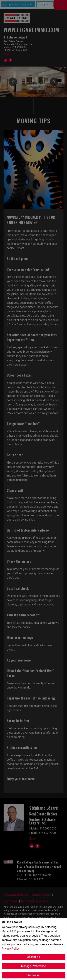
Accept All (33, 957)
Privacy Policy (11, 949)
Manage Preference (33, 966)
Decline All (33, 975)
